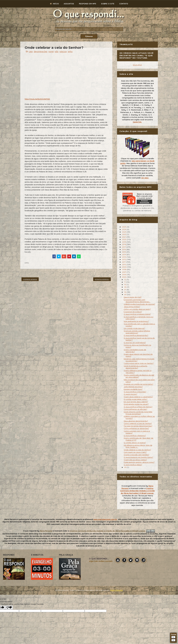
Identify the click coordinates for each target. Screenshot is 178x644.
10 (125, 285)
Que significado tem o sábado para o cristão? (139, 325)
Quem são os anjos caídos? (135, 460)
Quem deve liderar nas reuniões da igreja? (138, 355)
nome (51, 51)
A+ (173, 637)
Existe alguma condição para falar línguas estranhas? (138, 413)
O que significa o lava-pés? (135, 392)
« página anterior (30, 279)
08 (126, 287)
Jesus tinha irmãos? (132, 307)
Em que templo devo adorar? (136, 402)
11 (125, 282)
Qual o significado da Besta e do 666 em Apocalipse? (139, 376)
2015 (124, 252)
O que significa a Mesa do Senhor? (138, 407)
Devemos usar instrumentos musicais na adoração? (139, 360)
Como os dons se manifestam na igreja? (137, 346)
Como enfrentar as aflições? (135, 409)
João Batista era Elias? (133, 387)
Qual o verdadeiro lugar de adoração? (135, 351)
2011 (124, 262)
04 (126, 467)
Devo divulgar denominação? (136, 421)
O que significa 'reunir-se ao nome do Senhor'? (139, 339)
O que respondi (30, 531)
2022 (124, 234)
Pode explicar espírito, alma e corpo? (139, 462)
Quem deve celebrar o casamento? (138, 397)
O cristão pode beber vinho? (135, 399)
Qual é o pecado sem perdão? (136, 455)
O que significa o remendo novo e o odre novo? (139, 318)
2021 (124, 237)
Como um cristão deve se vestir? (137, 309)
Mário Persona (116, 590)
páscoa (63, 51)
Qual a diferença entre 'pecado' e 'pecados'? (138, 372)
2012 (124, 259)
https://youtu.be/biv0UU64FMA (37, 99)
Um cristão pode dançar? (134, 328)
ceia (31, 51)
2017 (124, 247)
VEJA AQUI (137, 65)
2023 (124, 232)
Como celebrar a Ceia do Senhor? (138, 423)
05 (126, 295)
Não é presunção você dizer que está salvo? (139, 381)
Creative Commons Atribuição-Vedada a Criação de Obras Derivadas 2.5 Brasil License (137, 491)
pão (57, 51)
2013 (124, 257)
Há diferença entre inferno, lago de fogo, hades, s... (138, 446)
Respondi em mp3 (88, 4)
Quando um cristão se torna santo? (138, 384)
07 (125, 290)
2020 (124, 239)
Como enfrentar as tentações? (136, 428)
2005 (124, 277)
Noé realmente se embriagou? (136, 321)
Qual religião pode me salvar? (136, 404)
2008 (124, 269)
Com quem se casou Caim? (135, 452)
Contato (124, 4)
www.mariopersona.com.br (105, 519)
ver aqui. (145, 178)
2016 (124, 249)
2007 (124, 272)
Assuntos (69, 4)
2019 (124, 242)
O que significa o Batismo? (135, 436)
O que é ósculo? (130, 394)
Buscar (89, 36)
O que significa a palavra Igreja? (137, 314)
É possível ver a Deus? (133, 312)
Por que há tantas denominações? (138, 426)
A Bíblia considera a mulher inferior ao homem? (139, 417)
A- (173, 640)
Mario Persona (46, 531)
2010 (124, 265)
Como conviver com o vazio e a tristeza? (137, 432)
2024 (124, 229)
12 (125, 280)
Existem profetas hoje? (133, 389)
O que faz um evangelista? (135, 343)
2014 (124, 255)
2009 (124, 267)
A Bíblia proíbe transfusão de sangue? (139, 304)
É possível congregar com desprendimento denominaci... (137, 301)
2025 (124, 227)
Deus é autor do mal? (133, 297)
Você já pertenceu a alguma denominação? (135, 367)
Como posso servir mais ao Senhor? (139, 363)
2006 (124, 275)
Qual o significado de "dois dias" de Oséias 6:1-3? (138, 439)
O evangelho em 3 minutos (133, 486)
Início (54, 4)
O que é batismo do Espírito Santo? (138, 457)
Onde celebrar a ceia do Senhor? (137, 450)
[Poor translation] (9, 608)
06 (125, 292)
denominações (41, 51)
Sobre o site (108, 4)
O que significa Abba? (133, 465)
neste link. (137, 122)
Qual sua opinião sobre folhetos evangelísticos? (137, 332)
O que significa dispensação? (136, 335)
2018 (124, 244)
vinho (70, 51)
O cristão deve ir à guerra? (135, 443)
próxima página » (102, 279)
